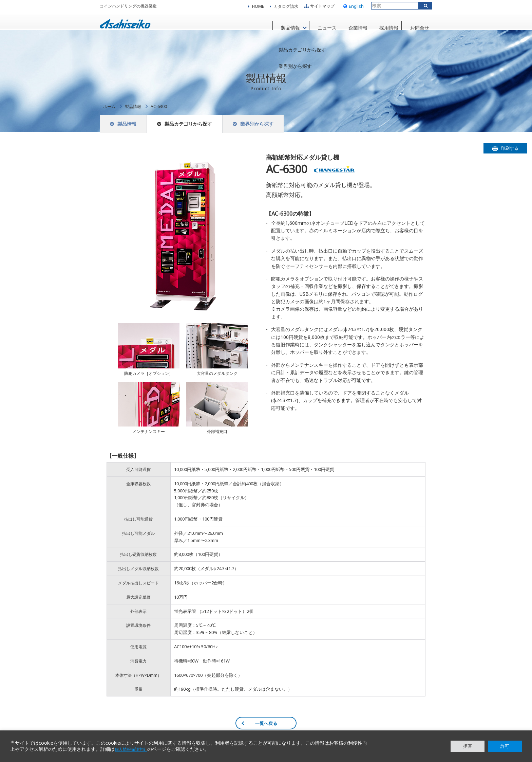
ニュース (317, 27)
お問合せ (416, 27)
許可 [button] (505, 746)
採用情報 (383, 27)
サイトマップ (319, 8)
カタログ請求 (286, 8)
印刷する (510, 156)
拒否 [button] (468, 746)
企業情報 (350, 27)
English (353, 8)
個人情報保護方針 (134, 749)
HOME (258, 8)
